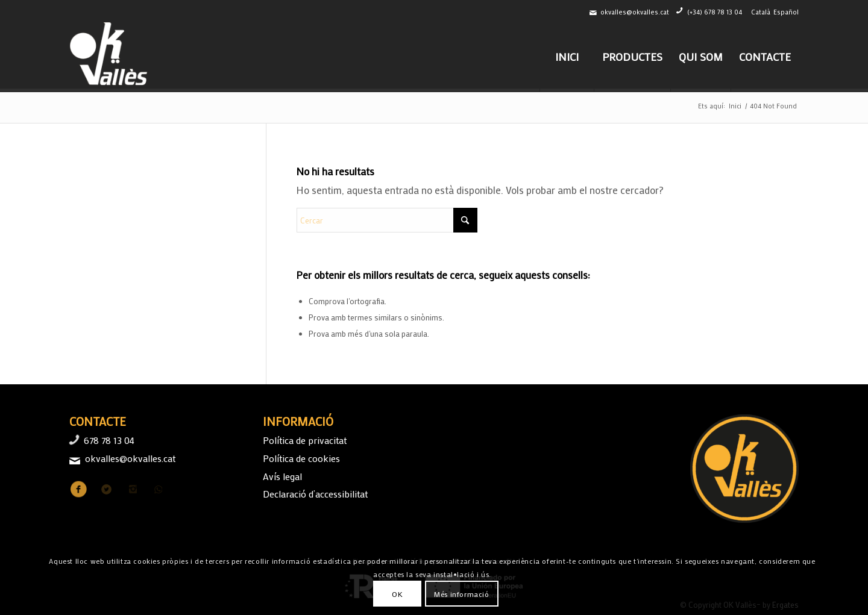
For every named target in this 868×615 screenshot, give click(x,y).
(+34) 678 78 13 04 (715, 12)
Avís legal (282, 476)
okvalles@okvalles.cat (635, 12)
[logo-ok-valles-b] (110, 57)
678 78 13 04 (109, 440)
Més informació (461, 594)
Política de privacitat (305, 440)
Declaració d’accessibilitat (315, 494)
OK (397, 594)
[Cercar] (387, 220)
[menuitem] (567, 57)
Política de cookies (301, 458)
